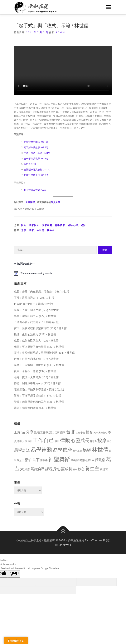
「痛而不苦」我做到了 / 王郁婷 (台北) (37, 322)
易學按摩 (60, 225)
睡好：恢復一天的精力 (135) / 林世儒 (36, 377)
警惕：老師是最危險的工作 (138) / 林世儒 (39, 402)
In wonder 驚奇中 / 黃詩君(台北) (34, 304)
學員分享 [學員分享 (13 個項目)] (22, 441)
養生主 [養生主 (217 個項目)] (92, 468)
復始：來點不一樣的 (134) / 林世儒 (35, 371)
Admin (60, 32)
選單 (108, 7)
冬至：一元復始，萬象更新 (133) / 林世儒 (39, 365)
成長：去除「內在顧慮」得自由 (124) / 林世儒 (42, 291)
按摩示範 (47, 225)
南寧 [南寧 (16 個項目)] (63, 432)
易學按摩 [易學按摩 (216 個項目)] (62, 450)
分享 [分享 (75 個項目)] (30, 432)
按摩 (31, 230)
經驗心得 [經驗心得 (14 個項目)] (85, 460)
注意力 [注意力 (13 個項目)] (21, 460)
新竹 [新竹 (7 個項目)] (109, 441)
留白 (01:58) (30, 164)
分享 (24, 230)
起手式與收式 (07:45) (35, 190)
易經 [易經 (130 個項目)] (87, 450)
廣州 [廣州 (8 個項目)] (57, 441)
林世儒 (40, 230)
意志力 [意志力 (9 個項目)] (93, 441)
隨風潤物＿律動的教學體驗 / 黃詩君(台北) (39, 389)
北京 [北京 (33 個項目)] (56, 432)
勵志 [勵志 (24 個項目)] (49, 432)
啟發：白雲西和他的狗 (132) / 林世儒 (36, 359)
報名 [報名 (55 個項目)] (89, 432)
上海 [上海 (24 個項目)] (17, 432)
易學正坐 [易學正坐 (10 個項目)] (77, 451)
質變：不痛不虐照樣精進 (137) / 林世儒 (38, 395)
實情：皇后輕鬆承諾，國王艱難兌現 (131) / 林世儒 (44, 353)
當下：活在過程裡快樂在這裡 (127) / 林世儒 (40, 328)
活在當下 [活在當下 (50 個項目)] (32, 460)
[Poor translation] (14, 574)
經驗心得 (73, 225)
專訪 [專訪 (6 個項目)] (30, 441)
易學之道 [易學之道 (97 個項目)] (22, 450)
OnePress (65, 545)
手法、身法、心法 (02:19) (37, 153)
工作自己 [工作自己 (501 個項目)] (43, 440)
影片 (24, 225)
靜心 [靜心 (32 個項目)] (81, 469)
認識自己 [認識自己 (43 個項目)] (38, 469)
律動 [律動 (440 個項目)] (65, 440)
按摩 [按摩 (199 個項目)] (102, 440)
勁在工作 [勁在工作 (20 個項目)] (40, 432)
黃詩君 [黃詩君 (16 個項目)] (104, 469)
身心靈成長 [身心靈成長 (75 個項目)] (63, 469)
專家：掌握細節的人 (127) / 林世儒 (35, 316)
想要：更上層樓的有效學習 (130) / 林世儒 (39, 347)
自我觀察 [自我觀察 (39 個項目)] (98, 460)
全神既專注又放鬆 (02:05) (37, 170)
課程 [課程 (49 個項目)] (49, 469)
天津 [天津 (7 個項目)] (96, 433)
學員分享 (56, 202)
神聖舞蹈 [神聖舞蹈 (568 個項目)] (59, 459)
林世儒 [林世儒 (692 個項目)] (100, 449)
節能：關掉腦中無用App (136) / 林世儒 (37, 383)
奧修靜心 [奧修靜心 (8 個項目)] (103, 433)
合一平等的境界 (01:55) (36, 159)
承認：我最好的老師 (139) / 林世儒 (35, 408)
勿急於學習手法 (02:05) (36, 175)
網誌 (83, 225)
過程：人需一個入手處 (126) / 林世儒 (36, 310)
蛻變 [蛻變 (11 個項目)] (28, 469)
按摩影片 (34, 225)
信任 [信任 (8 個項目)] (23, 433)
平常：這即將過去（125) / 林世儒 (34, 298)
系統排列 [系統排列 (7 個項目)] (75, 460)
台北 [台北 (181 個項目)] (71, 432)
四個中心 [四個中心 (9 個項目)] (80, 433)
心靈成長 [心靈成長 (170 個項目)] (80, 440)
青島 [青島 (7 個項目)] (75, 469)
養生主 (51, 230)
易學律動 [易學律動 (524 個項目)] (41, 449)
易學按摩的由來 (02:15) (36, 142)
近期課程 (30, 202)
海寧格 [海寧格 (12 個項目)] (44, 460)
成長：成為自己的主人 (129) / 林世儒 (36, 340)
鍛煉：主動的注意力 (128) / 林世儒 (35, 334)
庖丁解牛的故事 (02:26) (36, 147)
